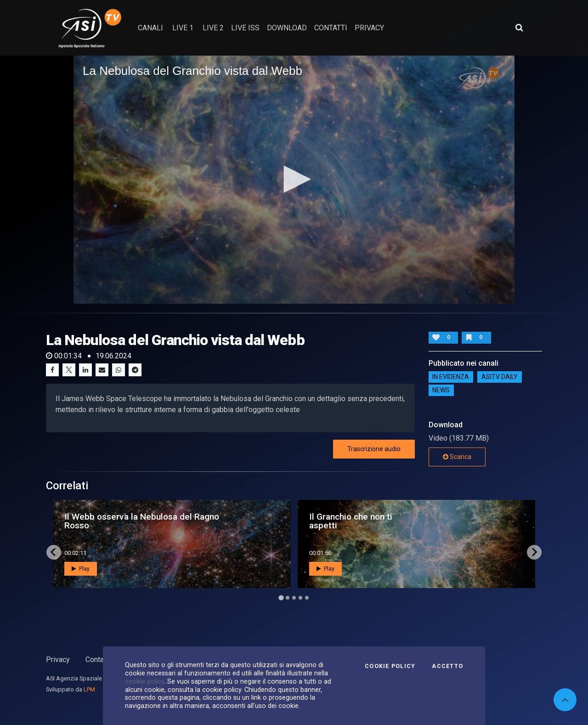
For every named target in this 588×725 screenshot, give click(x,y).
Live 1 (183, 28)
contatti (331, 28)
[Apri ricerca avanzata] (519, 28)
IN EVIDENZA (451, 377)
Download (287, 28)
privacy (369, 28)
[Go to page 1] (281, 598)
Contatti (98, 660)
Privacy (58, 660)
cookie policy (144, 681)
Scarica (457, 457)
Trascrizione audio (374, 449)
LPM (89, 689)
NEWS (441, 391)
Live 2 (213, 28)
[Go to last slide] (54, 552)
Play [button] (81, 569)
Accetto (447, 666)
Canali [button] (150, 28)
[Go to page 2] (288, 598)
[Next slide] (534, 552)
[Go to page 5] (307, 598)
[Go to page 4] (300, 598)
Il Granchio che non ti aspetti (351, 521)
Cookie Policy (390, 666)
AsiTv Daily (500, 377)
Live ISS (245, 28)
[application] (294, 180)
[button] (294, 179)
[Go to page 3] (294, 598)
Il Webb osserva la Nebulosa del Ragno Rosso (142, 521)
